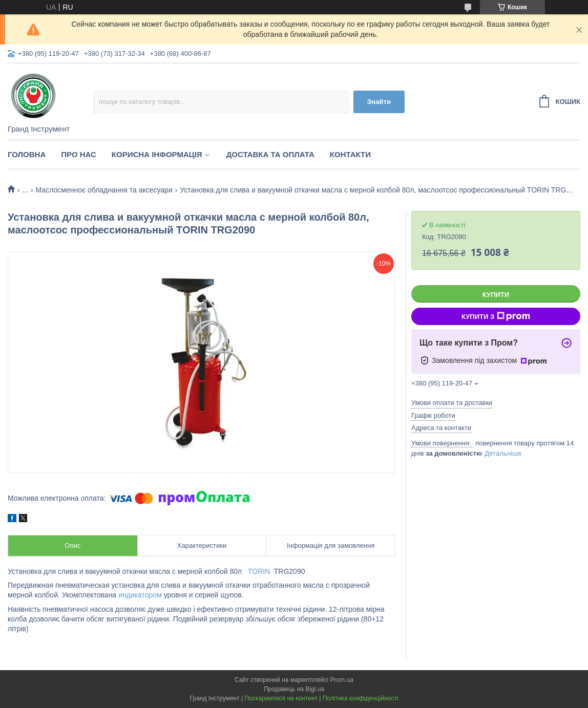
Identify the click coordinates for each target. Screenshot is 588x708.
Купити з (496, 316)
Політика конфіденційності (361, 698)
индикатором (140, 595)
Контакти (350, 154)
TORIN (259, 571)
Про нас (79, 154)
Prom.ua (342, 680)
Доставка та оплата (270, 154)
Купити (496, 295)
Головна (27, 154)
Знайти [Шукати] (379, 102)
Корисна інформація (157, 154)
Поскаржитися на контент (281, 698)
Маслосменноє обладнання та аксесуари (104, 190)
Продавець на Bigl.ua (294, 689)
